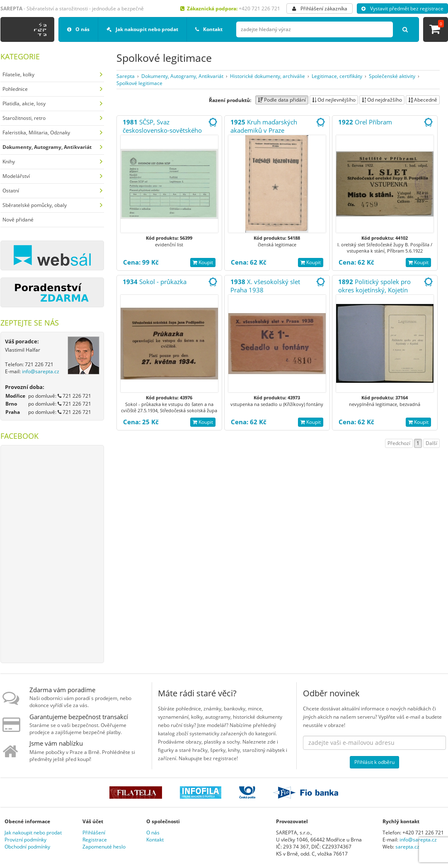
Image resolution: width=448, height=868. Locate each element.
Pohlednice (15, 89)
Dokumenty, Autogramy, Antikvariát (182, 76)
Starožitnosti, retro (24, 118)
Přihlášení (94, 833)
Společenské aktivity (392, 76)
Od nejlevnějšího (334, 100)
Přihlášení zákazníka (320, 9)
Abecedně (423, 100)
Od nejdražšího (382, 100)
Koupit (203, 262)
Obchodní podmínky (27, 847)
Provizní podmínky (25, 840)
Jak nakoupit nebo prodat (142, 29)
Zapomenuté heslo (104, 847)
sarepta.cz (407, 847)
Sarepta (126, 76)
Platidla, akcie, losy (24, 103)
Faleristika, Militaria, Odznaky (36, 133)
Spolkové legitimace (139, 83)
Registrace (95, 840)
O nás (78, 29)
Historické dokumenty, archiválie (268, 76)
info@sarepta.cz (41, 371)
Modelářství (16, 176)
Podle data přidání (282, 100)
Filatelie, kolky (18, 74)
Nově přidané (18, 220)
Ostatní (11, 191)
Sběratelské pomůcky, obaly (35, 205)
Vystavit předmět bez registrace (402, 9)
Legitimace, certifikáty (337, 76)
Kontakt (209, 29)
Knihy (9, 162)
